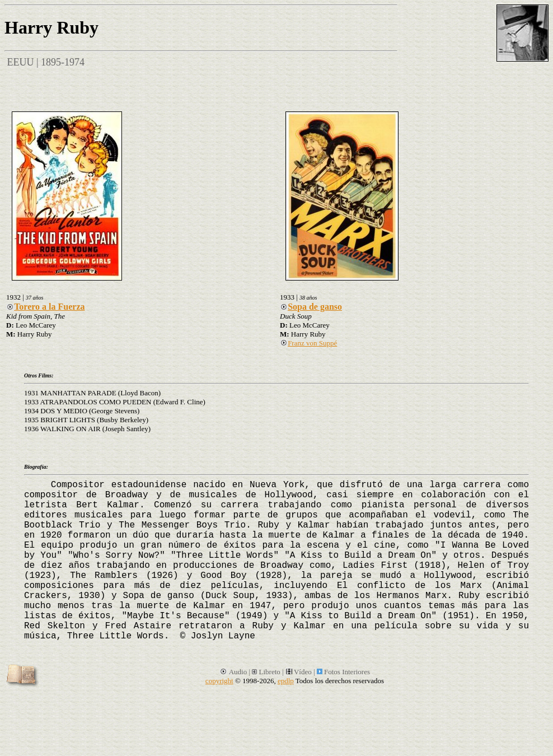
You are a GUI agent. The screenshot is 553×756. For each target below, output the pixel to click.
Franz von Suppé (308, 343)
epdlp (286, 681)
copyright (219, 681)
